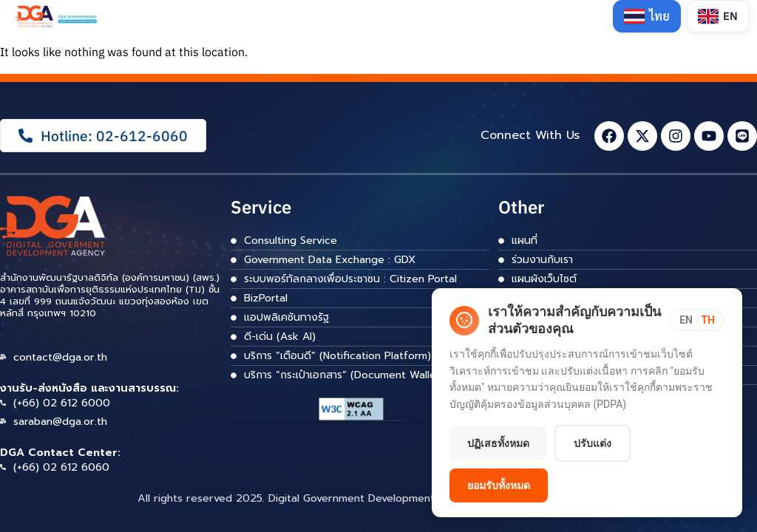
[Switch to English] (718, 16)
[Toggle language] (697, 320)
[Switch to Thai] (647, 16)
